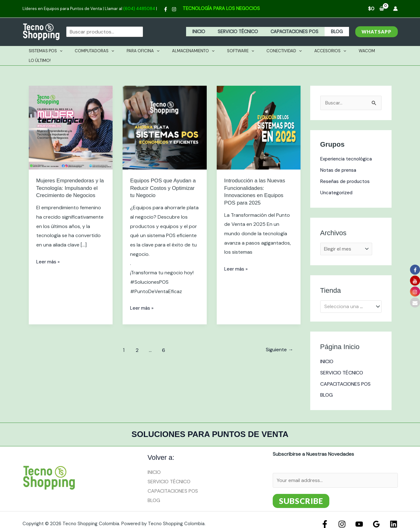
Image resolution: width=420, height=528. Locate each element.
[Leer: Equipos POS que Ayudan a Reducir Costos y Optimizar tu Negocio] (165, 117)
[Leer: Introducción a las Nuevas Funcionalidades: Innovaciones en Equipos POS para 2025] (259, 117)
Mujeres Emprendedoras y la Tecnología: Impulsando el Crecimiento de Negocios (71, 178)
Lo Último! (372, 51)
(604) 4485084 (139, 9)
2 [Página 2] (135, 340)
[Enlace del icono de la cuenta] (395, 9)
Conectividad (271, 51)
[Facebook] (166, 9)
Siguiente (278, 340)
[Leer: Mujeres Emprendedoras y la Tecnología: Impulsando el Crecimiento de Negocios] (71, 117)
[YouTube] (362, 516)
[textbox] (348, 298)
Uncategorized (337, 183)
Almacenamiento (189, 51)
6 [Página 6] (163, 340)
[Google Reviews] (378, 516)
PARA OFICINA (143, 51)
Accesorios (312, 51)
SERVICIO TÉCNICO (247, 32)
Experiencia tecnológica (348, 149)
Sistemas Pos (54, 51)
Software (232, 51)
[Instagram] (174, 9)
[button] (377, 32)
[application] (68, 51)
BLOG (338, 32)
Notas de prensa (339, 161)
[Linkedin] (394, 516)
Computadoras (99, 51)
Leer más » (48, 251)
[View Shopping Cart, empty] (376, 9)
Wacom (345, 51)
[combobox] (351, 298)
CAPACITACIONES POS (299, 32)
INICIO (211, 32)
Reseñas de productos (346, 172)
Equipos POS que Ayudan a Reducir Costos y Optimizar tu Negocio (163, 178)
